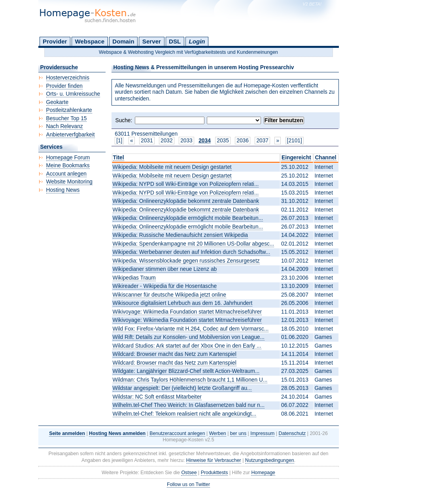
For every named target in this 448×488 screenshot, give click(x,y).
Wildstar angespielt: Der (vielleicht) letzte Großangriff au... (182, 388)
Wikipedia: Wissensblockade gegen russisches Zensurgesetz (186, 261)
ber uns (238, 433)
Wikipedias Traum (134, 278)
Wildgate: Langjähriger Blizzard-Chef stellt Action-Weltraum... (186, 371)
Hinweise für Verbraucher (214, 460)
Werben (218, 433)
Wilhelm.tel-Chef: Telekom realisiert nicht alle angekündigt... (185, 414)
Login (197, 41)
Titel (119, 158)
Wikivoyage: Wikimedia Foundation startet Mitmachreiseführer (187, 312)
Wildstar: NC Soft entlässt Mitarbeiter (157, 397)
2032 (167, 141)
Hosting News (63, 190)
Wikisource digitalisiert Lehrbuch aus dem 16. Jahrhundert (183, 303)
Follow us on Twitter (188, 484)
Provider (55, 41)
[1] (119, 141)
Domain (123, 41)
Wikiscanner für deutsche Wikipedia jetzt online (169, 295)
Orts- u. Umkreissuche (73, 94)
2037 (262, 141)
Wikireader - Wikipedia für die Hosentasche (165, 286)
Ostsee (189, 473)
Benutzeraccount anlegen (177, 433)
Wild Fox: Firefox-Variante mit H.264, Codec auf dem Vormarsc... (191, 329)
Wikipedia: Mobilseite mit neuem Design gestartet (172, 167)
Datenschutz (292, 433)
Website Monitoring (69, 182)
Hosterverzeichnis (68, 78)
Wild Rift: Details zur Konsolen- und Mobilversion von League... (189, 337)
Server (152, 41)
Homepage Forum (68, 158)
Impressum (262, 433)
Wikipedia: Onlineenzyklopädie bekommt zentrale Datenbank (186, 201)
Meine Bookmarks (68, 166)
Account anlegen (66, 174)
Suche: (124, 120)
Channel (325, 158)
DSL (175, 41)
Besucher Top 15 (67, 118)
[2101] (295, 141)
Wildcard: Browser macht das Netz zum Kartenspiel (175, 354)
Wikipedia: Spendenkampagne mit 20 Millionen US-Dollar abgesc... (194, 244)
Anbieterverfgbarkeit (71, 135)
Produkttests (215, 473)
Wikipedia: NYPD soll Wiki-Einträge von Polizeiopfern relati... (186, 184)
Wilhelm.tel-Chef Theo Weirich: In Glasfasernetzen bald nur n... (189, 405)
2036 (243, 141)
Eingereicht (296, 158)
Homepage (263, 473)
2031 (147, 141)
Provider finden (64, 86)
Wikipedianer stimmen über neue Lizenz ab (165, 269)
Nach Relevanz (65, 126)
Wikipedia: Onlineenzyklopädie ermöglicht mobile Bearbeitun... (188, 218)
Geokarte (58, 102)
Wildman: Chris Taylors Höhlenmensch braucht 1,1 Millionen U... (190, 380)
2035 (223, 141)
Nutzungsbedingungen (270, 460)
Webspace (90, 41)
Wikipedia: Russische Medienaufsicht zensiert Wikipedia (180, 235)
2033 (186, 141)
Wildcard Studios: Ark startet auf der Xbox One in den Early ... (187, 346)
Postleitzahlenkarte (69, 110)
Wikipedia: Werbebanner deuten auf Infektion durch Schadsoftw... (192, 252)
